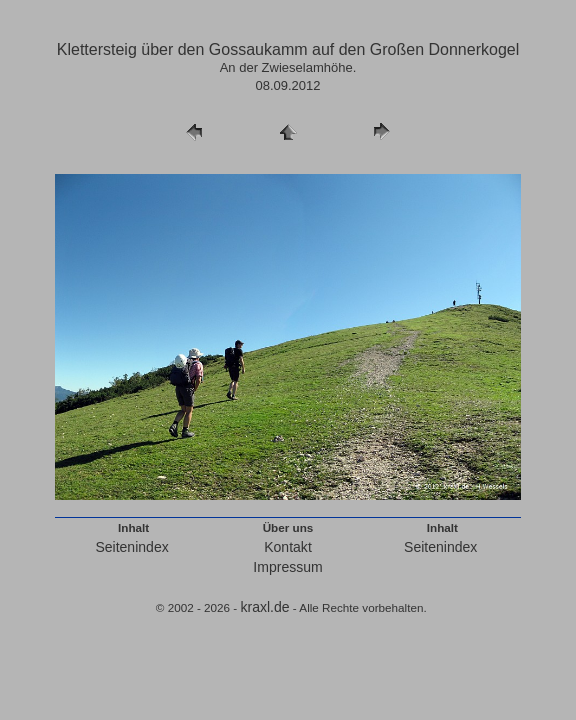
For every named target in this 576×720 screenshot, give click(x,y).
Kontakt (288, 547)
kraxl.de (264, 607)
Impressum (287, 567)
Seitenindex (131, 547)
